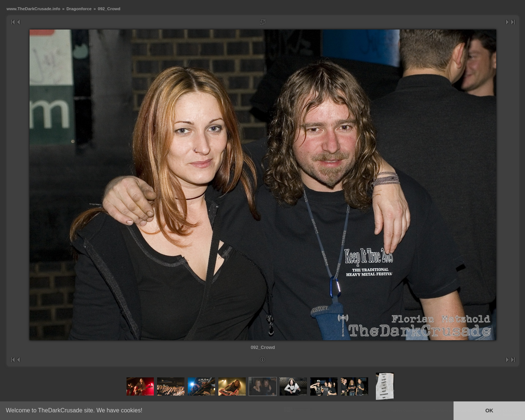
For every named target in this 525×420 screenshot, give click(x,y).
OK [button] (489, 411)
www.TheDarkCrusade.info (33, 9)
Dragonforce (79, 9)
